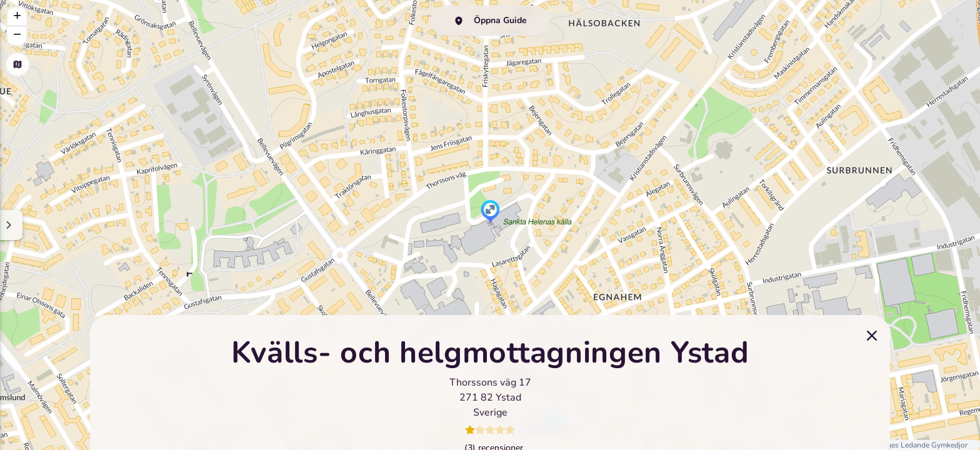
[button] (490, 212)
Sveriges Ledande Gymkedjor (919, 445)
